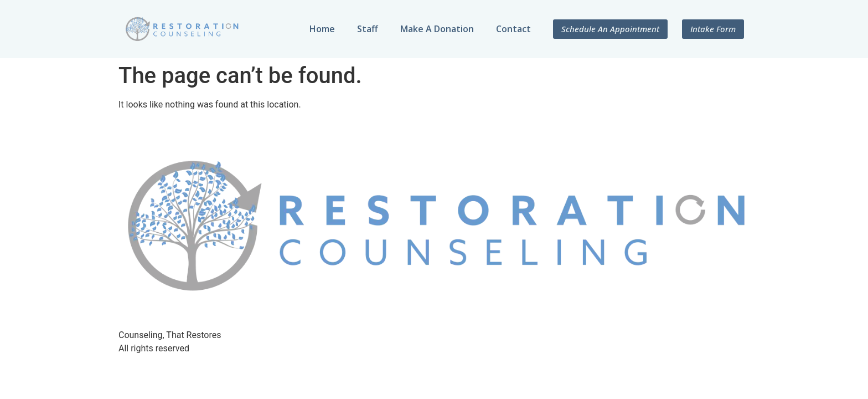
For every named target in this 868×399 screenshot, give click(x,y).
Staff (368, 29)
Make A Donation (437, 29)
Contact (513, 29)
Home (322, 29)
